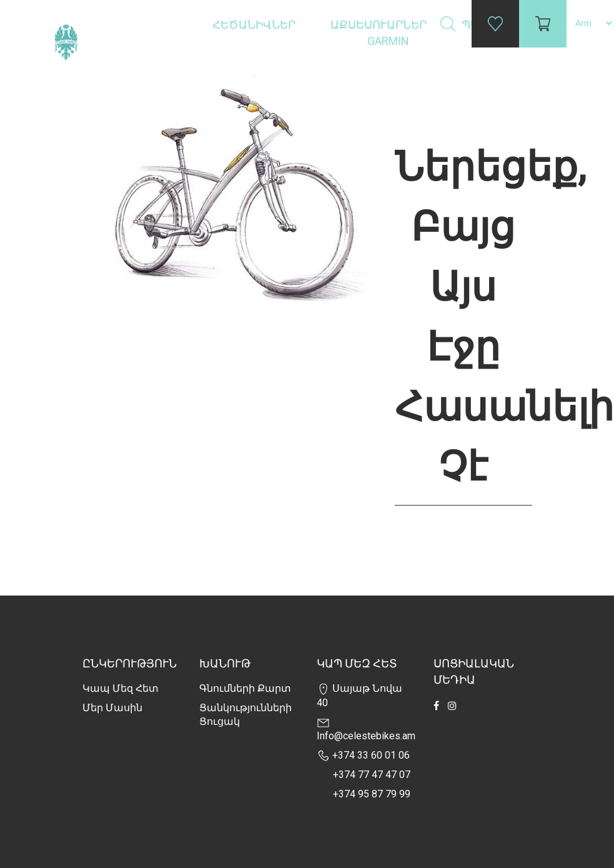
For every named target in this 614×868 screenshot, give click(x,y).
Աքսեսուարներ (380, 25)
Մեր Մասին (112, 708)
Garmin (388, 41)
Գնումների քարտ (245, 688)
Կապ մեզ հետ (121, 688)
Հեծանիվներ (255, 25)
